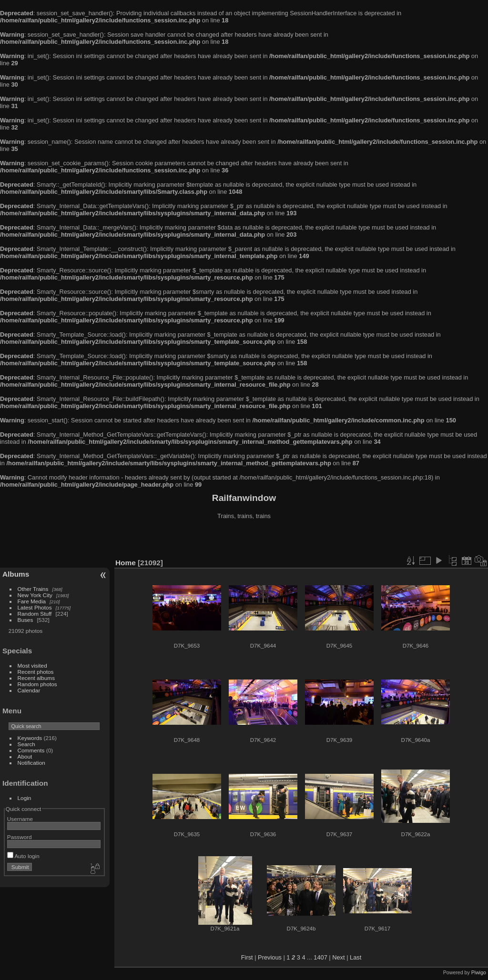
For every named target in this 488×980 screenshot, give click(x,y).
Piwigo (479, 972)
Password (20, 837)
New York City (35, 595)
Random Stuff (35, 614)
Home (126, 563)
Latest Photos (35, 607)
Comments (31, 750)
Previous (270, 957)
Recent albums (36, 678)
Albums (16, 574)
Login (25, 798)
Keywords (30, 738)
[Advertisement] (244, 540)
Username (20, 819)
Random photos (37, 684)
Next (338, 957)
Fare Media (32, 601)
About (25, 756)
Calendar (29, 690)
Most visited (32, 665)
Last (356, 957)
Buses (25, 620)
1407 (320, 957)
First (247, 957)
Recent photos (36, 672)
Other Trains (33, 589)
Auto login (23, 856)
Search (26, 744)
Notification (31, 763)
